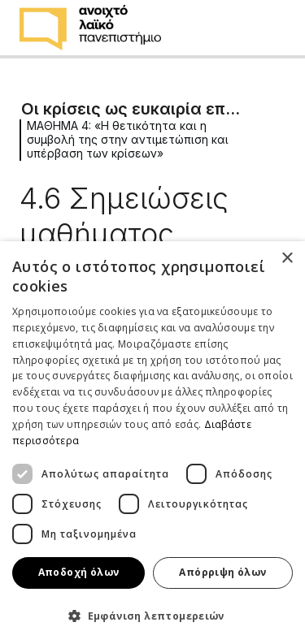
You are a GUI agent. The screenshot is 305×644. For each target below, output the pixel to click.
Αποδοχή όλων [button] (79, 572)
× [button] (287, 259)
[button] (152, 616)
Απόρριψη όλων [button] (222, 572)
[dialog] (152, 443)
